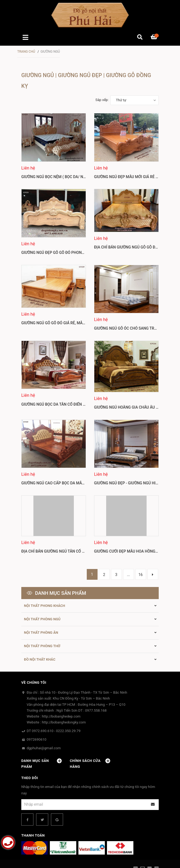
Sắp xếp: (102, 100)
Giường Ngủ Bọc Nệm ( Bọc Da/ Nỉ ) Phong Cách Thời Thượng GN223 (86, 177)
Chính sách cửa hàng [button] (90, 737)
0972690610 (37, 713)
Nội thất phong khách (45, 580)
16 (141, 549)
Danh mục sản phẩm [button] (41, 737)
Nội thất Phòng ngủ (42, 593)
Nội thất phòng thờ (42, 620)
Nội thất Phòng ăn (41, 606)
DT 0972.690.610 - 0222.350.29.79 (54, 705)
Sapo (101, 859)
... (128, 549)
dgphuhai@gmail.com (44, 722)
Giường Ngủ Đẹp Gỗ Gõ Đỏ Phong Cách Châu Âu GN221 (73, 253)
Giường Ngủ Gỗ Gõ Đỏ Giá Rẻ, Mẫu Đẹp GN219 (63, 321)
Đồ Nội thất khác (40, 633)
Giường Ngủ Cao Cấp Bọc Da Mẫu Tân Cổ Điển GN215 (71, 457)
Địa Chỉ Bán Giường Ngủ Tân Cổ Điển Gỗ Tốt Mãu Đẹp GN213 (78, 525)
